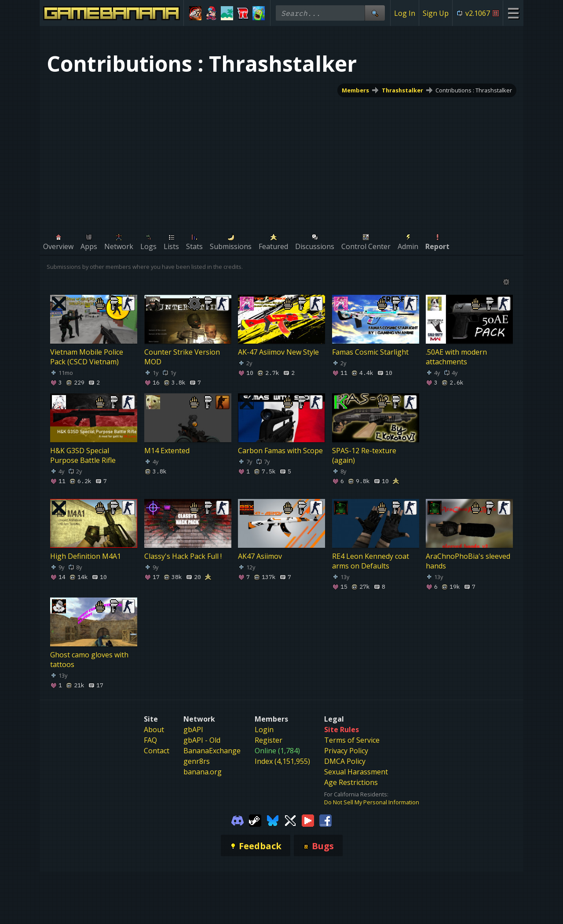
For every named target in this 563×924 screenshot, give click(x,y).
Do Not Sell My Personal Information (372, 802)
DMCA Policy (345, 761)
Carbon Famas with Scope (280, 451)
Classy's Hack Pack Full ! (183, 556)
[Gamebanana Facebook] (325, 820)
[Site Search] (375, 13)
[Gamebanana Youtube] (308, 820)
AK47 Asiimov (260, 556)
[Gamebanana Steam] (255, 820)
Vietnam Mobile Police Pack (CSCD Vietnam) (87, 357)
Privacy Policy (346, 751)
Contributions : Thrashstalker (474, 90)
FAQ (150, 740)
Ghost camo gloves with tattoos (89, 660)
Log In (405, 13)
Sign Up (436, 13)
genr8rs (197, 761)
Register (269, 740)
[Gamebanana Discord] (238, 820)
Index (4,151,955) (282, 761)
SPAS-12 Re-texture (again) (364, 455)
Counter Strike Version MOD (182, 357)
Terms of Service (352, 740)
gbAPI (193, 730)
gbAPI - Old (202, 740)
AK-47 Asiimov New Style (278, 352)
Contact (157, 751)
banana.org (203, 772)
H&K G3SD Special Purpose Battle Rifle (83, 455)
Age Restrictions (351, 782)
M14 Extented (167, 451)
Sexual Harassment (356, 772)
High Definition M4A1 (86, 556)
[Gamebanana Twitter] (290, 820)
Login (264, 730)
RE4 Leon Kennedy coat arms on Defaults (371, 561)
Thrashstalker (402, 90)
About (154, 730)
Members (355, 90)
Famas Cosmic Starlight (370, 352)
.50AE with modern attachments (456, 357)
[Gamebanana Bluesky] (273, 820)
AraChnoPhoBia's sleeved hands (468, 561)
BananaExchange (212, 751)
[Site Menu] (513, 13)
